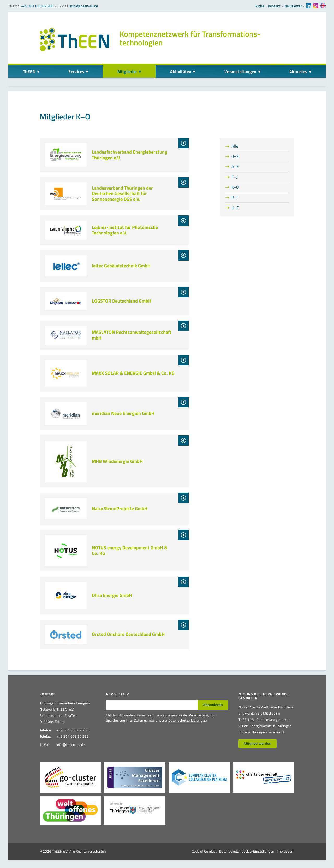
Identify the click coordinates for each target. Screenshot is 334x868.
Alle (235, 146)
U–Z (235, 208)
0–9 (235, 156)
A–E (235, 166)
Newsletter (293, 6)
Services (76, 71)
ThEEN (29, 71)
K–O (235, 187)
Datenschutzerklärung (185, 720)
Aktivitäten (181, 71)
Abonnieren (213, 705)
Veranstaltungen (240, 71)
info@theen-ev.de (84, 6)
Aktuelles (298, 71)
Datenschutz (229, 851)
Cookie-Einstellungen (258, 851)
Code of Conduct (204, 851)
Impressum (286, 851)
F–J (234, 177)
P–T (235, 197)
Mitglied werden (258, 743)
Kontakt (274, 6)
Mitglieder (127, 71)
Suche (259, 6)
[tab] (183, 143)
